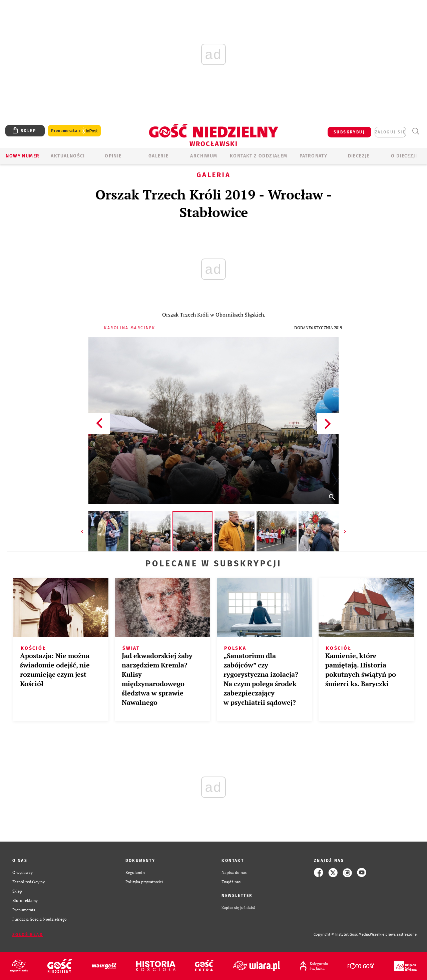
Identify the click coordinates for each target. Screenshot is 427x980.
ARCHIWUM (204, 156)
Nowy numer (23, 156)
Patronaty (314, 156)
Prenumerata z (74, 131)
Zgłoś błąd (28, 935)
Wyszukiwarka (415, 131)
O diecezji (404, 156)
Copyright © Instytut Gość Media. (342, 934)
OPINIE (113, 156)
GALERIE (159, 156)
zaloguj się (390, 132)
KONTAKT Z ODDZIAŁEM (259, 156)
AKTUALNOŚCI (68, 156)
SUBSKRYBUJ (349, 132)
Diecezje (359, 156)
